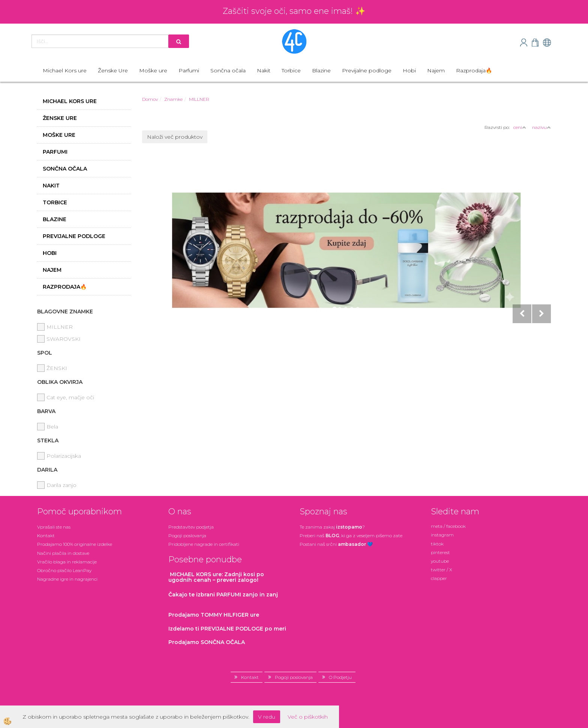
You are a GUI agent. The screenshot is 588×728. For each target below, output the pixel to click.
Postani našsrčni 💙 (336, 544)
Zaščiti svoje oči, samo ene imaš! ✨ (294, 11)
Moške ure (153, 70)
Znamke (173, 99)
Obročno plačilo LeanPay (64, 570)
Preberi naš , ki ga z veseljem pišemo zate (351, 536)
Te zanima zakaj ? (332, 527)
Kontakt (46, 536)
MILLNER (199, 99)
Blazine (321, 70)
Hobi (409, 70)
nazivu (541, 127)
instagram (442, 535)
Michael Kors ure (65, 70)
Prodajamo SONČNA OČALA (207, 642)
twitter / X (442, 570)
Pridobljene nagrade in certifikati (204, 544)
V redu (267, 717)
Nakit (264, 70)
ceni (520, 127)
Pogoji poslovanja (187, 536)
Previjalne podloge (367, 70)
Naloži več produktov (175, 137)
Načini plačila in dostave (63, 553)
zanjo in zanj (223, 595)
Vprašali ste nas (54, 527)
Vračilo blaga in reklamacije (67, 562)
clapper (439, 578)
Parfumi (189, 70)
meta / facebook (448, 526)
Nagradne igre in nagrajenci (67, 579)
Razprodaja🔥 (474, 70)
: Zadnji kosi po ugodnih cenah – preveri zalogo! (216, 577)
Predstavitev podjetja (191, 527)
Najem (436, 70)
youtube (440, 561)
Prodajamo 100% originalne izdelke (75, 544)
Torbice (291, 70)
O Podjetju (340, 677)
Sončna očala (228, 70)
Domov (150, 99)
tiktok (437, 544)
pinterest (440, 552)
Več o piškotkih (308, 717)
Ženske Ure (113, 70)
